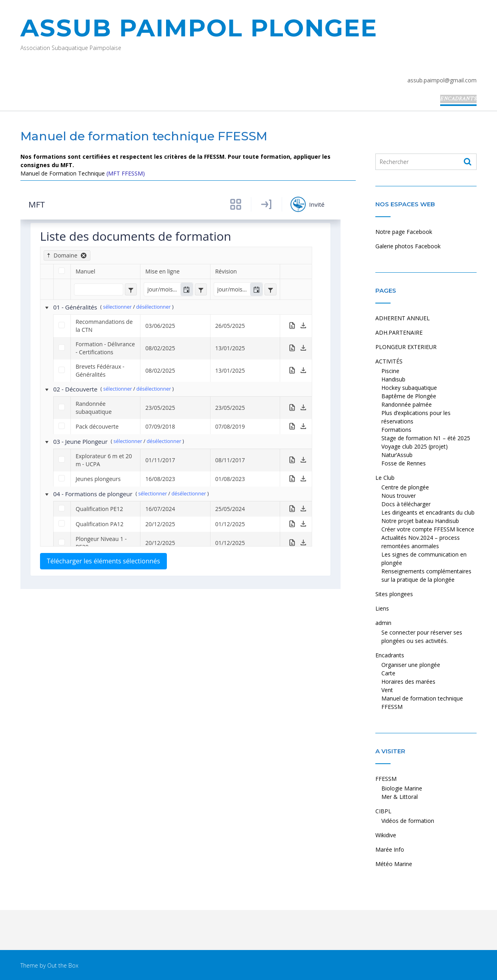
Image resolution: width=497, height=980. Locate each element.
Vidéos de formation (408, 821)
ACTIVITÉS (288, 99)
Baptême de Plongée (409, 396)
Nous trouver (399, 496)
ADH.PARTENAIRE (173, 99)
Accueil (69, 99)
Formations (396, 430)
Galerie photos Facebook (408, 246)
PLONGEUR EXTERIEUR (234, 99)
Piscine (390, 371)
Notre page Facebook (404, 232)
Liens (400, 99)
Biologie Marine (402, 788)
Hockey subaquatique (409, 388)
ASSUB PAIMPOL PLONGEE (199, 28)
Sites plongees (362, 99)
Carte (388, 673)
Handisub (393, 379)
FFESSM (386, 779)
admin (424, 99)
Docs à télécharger (406, 504)
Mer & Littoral (400, 797)
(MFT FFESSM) (126, 173)
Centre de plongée (405, 487)
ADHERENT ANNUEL (116, 99)
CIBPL (383, 811)
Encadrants (458, 99)
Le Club (321, 99)
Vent (387, 690)
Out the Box (63, 965)
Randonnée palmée (407, 404)
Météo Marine (394, 864)
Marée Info (390, 849)
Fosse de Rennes (404, 463)
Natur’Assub (397, 455)
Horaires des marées (408, 682)
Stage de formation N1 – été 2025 (426, 438)
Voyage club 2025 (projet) (415, 446)
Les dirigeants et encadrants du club (428, 512)
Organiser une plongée (411, 665)
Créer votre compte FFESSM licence (428, 529)
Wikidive (386, 835)
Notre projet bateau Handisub (420, 521)
